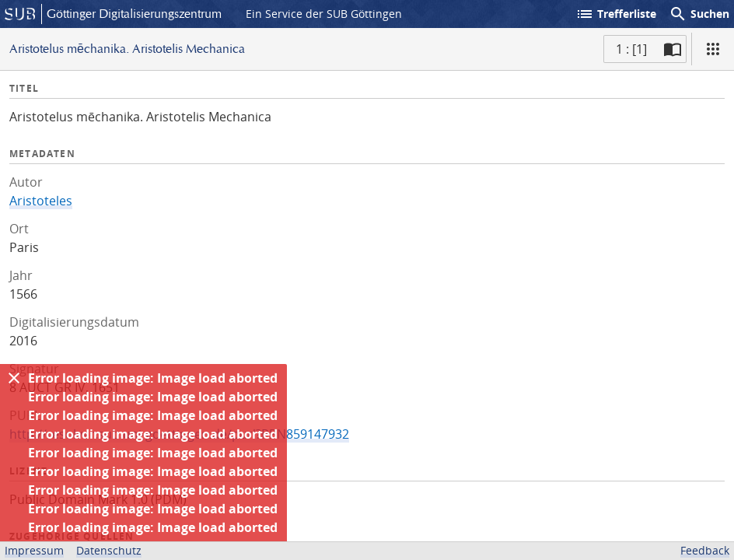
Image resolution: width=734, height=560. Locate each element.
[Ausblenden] (14, 378)
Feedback (705, 550)
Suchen (699, 14)
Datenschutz (109, 550)
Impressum (34, 550)
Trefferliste (616, 14)
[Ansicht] (713, 49)
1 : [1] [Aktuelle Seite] (631, 49)
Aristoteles (41, 201)
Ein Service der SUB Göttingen (324, 14)
